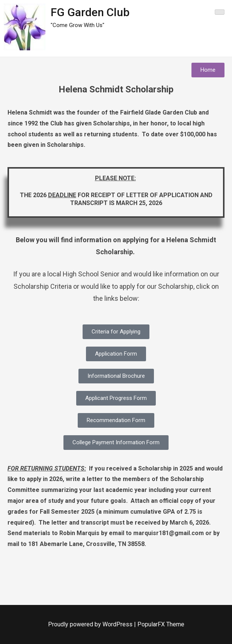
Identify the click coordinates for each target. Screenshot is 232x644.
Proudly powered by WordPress (91, 624)
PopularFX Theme (161, 624)
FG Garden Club (90, 12)
